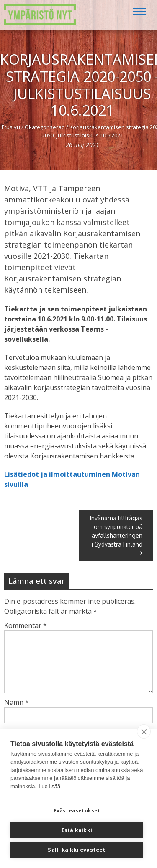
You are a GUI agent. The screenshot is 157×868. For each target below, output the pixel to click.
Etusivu (11, 127)
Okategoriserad (45, 127)
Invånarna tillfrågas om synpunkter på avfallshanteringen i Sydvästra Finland (116, 535)
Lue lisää (49, 786)
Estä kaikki (77, 830)
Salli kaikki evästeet (77, 850)
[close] (144, 731)
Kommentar (26, 625)
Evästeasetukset (77, 811)
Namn (17, 702)
